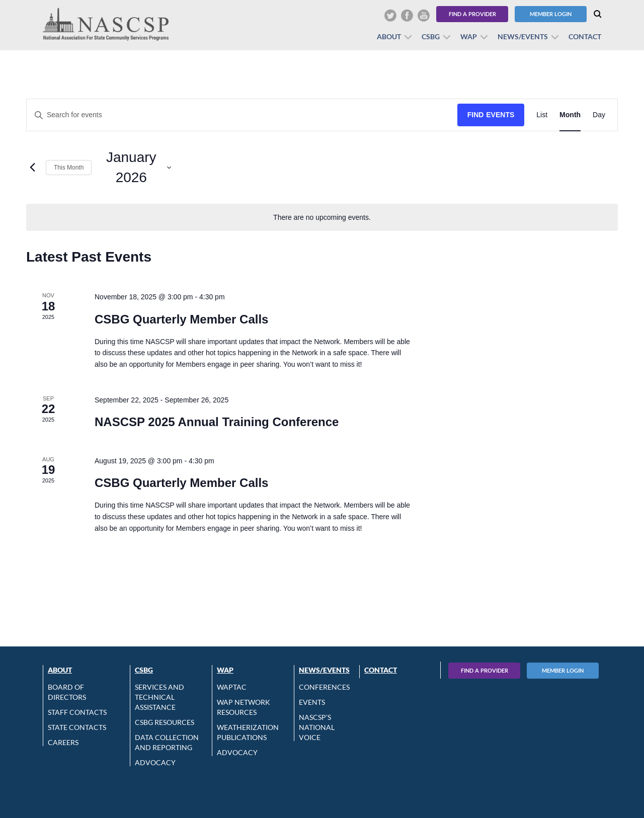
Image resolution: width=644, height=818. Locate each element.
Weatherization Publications (248, 732)
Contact (585, 36)
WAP (469, 36)
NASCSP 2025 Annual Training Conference (217, 422)
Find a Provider (472, 14)
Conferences (324, 687)
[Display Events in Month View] (570, 115)
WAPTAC (232, 687)
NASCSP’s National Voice (317, 727)
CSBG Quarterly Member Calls (181, 319)
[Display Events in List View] (542, 115)
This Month (69, 168)
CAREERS (63, 742)
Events (312, 702)
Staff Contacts (77, 712)
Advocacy (155, 762)
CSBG (431, 36)
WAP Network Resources (244, 707)
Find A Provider (485, 670)
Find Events (491, 115)
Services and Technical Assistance (159, 697)
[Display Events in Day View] (599, 115)
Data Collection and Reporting (167, 742)
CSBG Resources (165, 722)
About (389, 36)
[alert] (322, 218)
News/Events (523, 36)
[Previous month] (32, 168)
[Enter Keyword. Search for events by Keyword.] (242, 115)
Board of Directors (67, 692)
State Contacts (77, 727)
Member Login (551, 14)
